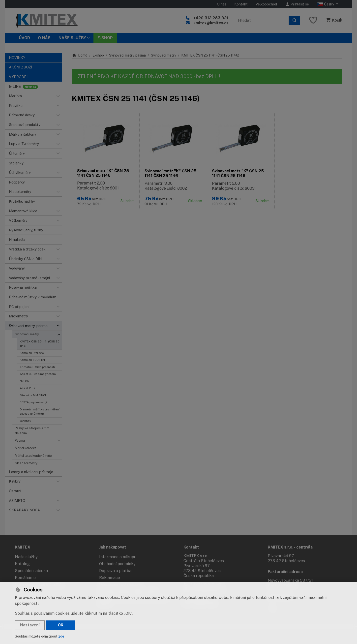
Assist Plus (27, 388)
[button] (58, 96)
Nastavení (30, 625)
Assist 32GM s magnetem (38, 374)
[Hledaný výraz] (262, 21)
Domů (80, 55)
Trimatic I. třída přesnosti (37, 367)
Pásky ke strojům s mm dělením (32, 430)
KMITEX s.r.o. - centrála (290, 547)
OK (61, 625)
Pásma (20, 441)
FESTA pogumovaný (33, 402)
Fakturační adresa (285, 572)
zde (61, 636)
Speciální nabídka (31, 571)
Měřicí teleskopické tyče (33, 456)
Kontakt (241, 4)
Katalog (22, 564)
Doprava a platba (115, 571)
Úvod (24, 38)
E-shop (98, 55)
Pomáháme (25, 578)
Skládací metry (26, 463)
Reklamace (110, 578)
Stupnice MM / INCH (34, 395)
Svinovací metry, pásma (127, 55)
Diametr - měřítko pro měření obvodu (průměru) (40, 412)
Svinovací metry (27, 334)
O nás (222, 4)
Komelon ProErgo (32, 353)
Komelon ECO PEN (32, 360)
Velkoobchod (266, 4)
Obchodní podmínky (117, 564)
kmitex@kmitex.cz (211, 23)
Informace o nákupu (118, 557)
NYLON (25, 381)
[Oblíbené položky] (313, 20)
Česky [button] (326, 4)
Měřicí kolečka (26, 448)
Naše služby (26, 557)
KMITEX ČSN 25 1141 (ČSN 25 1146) (40, 344)
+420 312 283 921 (211, 18)
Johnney (25, 421)
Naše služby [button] (72, 38)
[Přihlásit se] (297, 4)
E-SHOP (105, 38)
